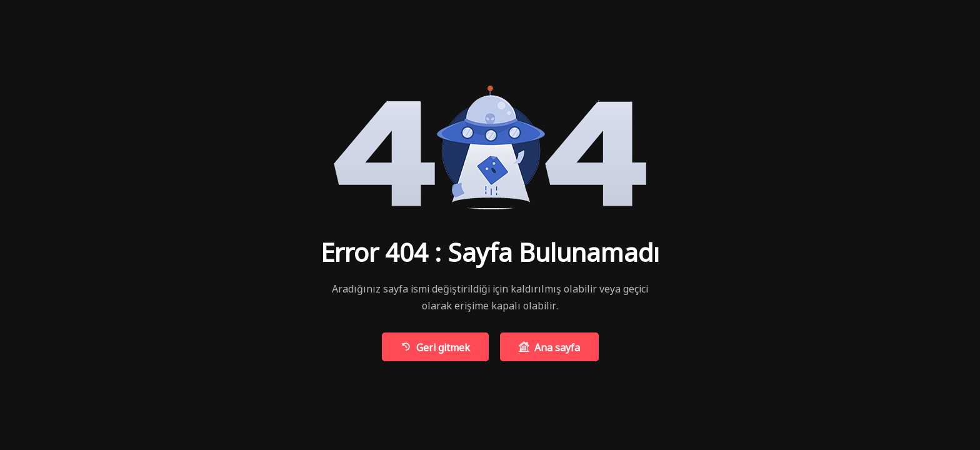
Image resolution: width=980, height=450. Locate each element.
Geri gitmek (435, 347)
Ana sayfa (549, 347)
